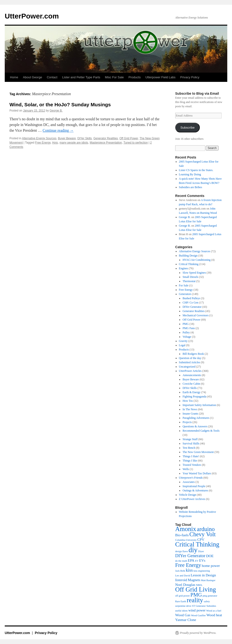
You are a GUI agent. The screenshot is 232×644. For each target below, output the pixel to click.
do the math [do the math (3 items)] (181, 561)
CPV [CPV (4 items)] (201, 539)
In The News (190, 409)
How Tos (188, 401)
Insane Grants (190, 414)
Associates (189, 482)
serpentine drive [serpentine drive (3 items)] (183, 606)
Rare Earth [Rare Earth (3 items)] (181, 601)
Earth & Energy (192, 392)
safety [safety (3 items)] (207, 601)
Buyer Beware (67, 138)
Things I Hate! (191, 456)
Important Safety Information (199, 405)
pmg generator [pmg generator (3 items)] (210, 596)
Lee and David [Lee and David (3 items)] (183, 576)
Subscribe (187, 128)
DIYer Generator (192, 307)
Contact (52, 77)
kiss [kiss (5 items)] (189, 570)
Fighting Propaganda (194, 397)
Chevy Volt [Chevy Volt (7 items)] (203, 534)
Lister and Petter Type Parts (81, 77)
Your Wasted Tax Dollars (197, 473)
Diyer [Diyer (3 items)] (201, 551)
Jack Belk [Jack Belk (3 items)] (180, 571)
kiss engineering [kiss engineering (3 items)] (202, 571)
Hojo (55, 143)
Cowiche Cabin (191, 384)
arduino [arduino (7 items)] (206, 529)
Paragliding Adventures (196, 418)
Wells (186, 469)
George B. (56, 111)
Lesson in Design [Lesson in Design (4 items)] (203, 575)
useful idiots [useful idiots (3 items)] (181, 611)
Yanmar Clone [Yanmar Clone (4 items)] (186, 620)
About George (33, 77)
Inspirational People (194, 486)
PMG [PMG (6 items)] (196, 595)
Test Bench (189, 448)
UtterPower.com (32, 16)
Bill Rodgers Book (193, 354)
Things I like (190, 461)
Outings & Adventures (195, 490)
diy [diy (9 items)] (193, 550)
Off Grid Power (129, 138)
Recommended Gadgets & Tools (201, 431)
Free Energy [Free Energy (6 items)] (188, 565)
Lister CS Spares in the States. (196, 170)
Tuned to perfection (136, 143)
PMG (186, 324)
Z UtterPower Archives (192, 499)
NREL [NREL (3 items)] (199, 585)
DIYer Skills (85, 138)
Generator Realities (105, 138)
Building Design (188, 256)
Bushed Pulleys (191, 298)
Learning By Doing (190, 174)
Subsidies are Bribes (191, 187)
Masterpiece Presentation (106, 143)
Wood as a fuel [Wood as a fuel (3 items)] (214, 611)
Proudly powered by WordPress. (198, 633)
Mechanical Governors (196, 315)
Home (14, 77)
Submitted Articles (190, 362)
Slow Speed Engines (194, 273)
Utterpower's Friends (191, 478)
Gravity (183, 341)
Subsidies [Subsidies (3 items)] (211, 606)
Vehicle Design (188, 495)
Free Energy (43, 143)
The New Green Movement (198, 452)
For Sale (184, 285)
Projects (187, 422)
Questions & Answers (195, 426)
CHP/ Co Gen (190, 303)
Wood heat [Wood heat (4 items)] (214, 615)
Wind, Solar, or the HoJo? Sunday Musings (60, 105)
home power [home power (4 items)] (211, 566)
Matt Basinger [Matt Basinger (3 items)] (208, 580)
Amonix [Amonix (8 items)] (186, 529)
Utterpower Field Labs (160, 77)
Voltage (187, 337)
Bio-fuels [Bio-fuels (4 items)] (182, 535)
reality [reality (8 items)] (195, 600)
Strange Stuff (190, 439)
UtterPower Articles (190, 371)
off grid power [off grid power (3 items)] (182, 596)
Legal (182, 345)
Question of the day (190, 358)
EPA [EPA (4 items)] (191, 560)
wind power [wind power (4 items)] (197, 610)
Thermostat (189, 281)
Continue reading (58, 130)
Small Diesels (190, 277)
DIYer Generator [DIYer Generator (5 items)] (190, 556)
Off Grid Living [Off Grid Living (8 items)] (196, 589)
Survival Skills (191, 443)
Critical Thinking (189, 264)
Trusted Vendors (192, 465)
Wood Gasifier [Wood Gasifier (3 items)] (198, 615)
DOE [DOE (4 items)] (210, 556)
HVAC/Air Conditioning (196, 260)
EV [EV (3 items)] (197, 561)
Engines (184, 268)
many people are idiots (74, 143)
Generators (185, 294)
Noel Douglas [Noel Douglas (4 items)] (185, 585)
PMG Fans (189, 328)
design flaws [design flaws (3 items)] (182, 551)
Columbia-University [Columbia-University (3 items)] (186, 540)
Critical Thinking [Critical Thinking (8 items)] (197, 544)
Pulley (186, 332)
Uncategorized (187, 367)
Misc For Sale (114, 77)
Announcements (192, 375)
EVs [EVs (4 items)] (202, 560)
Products (135, 77)
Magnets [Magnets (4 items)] (194, 580)
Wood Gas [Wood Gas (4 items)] (183, 615)
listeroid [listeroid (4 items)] (181, 580)
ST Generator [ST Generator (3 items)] (199, 606)
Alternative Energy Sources (39, 138)
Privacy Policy (190, 77)
